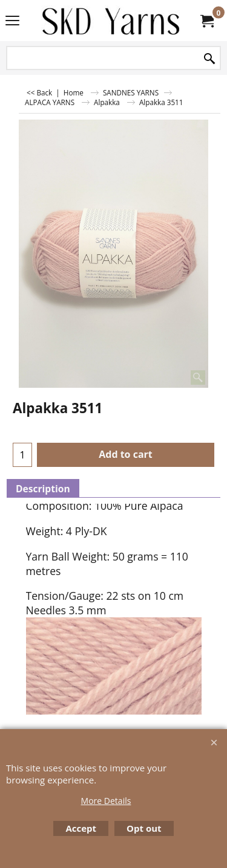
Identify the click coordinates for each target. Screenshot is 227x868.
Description (43, 489)
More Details (106, 801)
